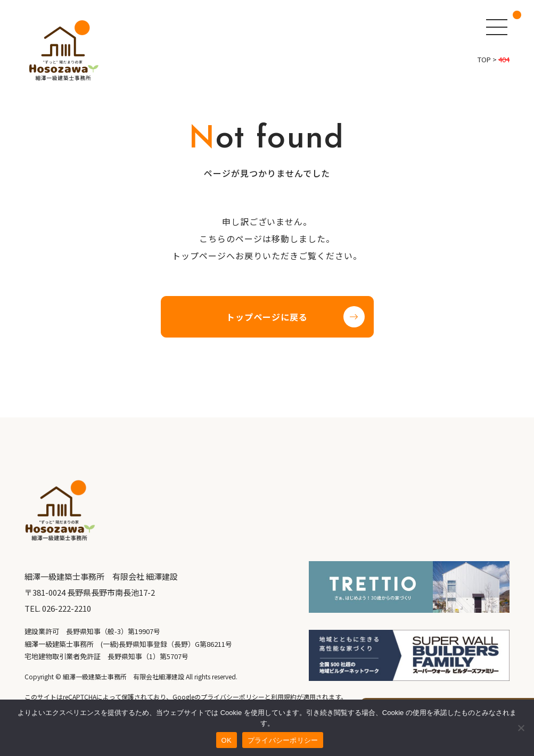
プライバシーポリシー (283, 740)
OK (227, 740)
